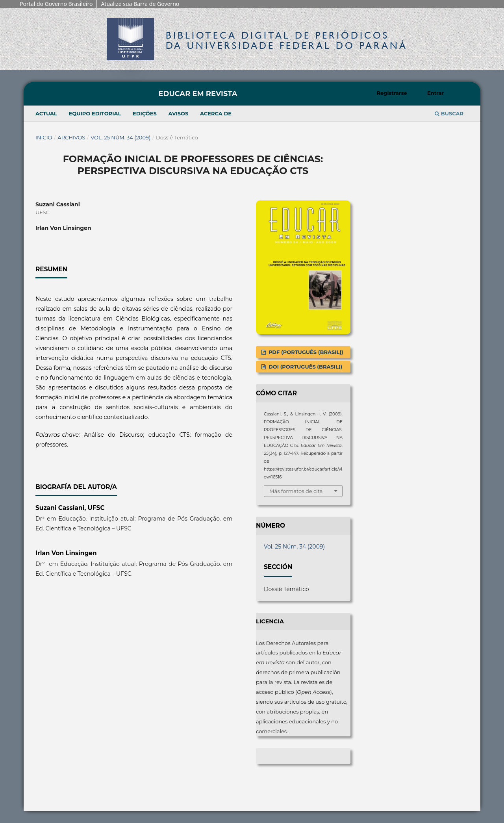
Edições (145, 113)
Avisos (178, 113)
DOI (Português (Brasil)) (305, 367)
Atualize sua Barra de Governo (140, 4)
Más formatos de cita (296, 491)
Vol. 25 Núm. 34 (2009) (120, 137)
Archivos (71, 137)
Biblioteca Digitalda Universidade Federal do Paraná (287, 40)
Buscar (449, 113)
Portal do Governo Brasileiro (56, 4)
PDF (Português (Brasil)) (305, 352)
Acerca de (216, 113)
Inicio (44, 137)
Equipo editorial (95, 113)
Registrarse (392, 93)
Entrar (435, 93)
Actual (46, 113)
